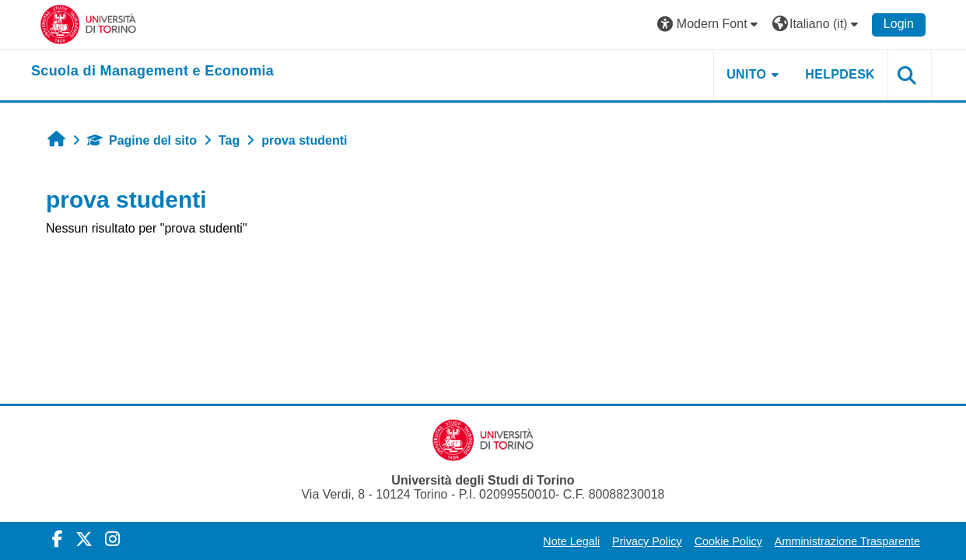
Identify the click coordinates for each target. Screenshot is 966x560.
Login (899, 24)
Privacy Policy (647, 541)
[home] (152, 72)
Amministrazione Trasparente (847, 541)
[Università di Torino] (88, 24)
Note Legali (571, 541)
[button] (709, 24)
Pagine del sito (142, 140)
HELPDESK (840, 74)
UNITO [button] (746, 74)
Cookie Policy (728, 541)
